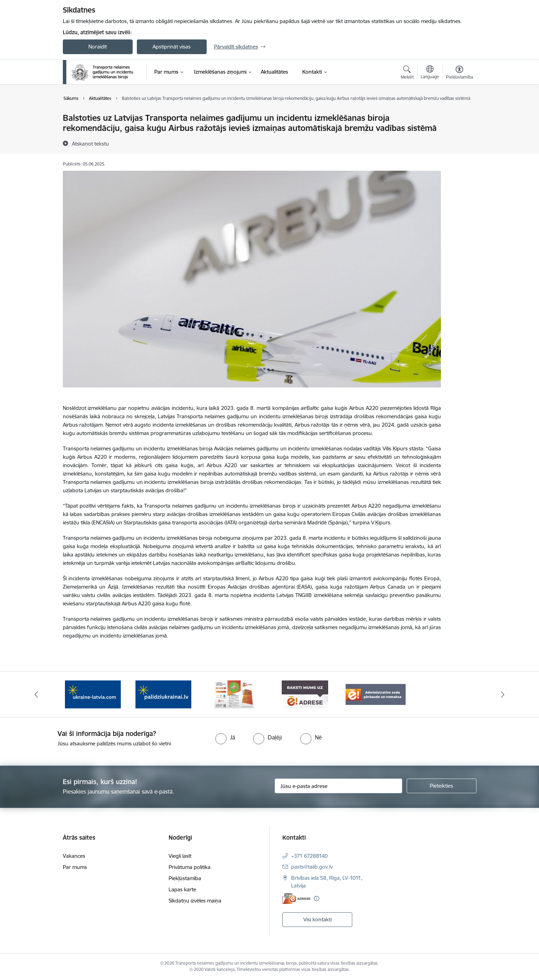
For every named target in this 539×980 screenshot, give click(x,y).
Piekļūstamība (185, 878)
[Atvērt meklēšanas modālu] (407, 73)
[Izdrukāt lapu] (459, 115)
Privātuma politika (190, 867)
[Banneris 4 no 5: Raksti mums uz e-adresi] (305, 694)
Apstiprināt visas (172, 47)
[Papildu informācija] (316, 898)
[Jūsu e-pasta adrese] (338, 786)
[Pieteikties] (442, 786)
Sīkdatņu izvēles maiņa (195, 901)
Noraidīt (98, 47)
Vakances (74, 856)
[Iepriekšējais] (36, 694)
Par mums (75, 867)
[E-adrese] (296, 898)
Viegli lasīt (180, 856)
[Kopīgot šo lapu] (459, 132)
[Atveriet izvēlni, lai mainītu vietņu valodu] (430, 73)
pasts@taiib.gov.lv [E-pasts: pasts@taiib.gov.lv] (312, 867)
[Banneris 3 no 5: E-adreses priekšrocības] (234, 694)
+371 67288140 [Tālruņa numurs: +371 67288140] (309, 856)
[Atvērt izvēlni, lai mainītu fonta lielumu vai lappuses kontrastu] (460, 73)
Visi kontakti (318, 919)
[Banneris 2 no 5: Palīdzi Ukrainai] (163, 694)
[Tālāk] (503, 694)
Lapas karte (182, 889)
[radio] (225, 737)
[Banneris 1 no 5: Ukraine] (93, 694)
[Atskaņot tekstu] (90, 143)
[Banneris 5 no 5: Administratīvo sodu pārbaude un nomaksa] (376, 694)
